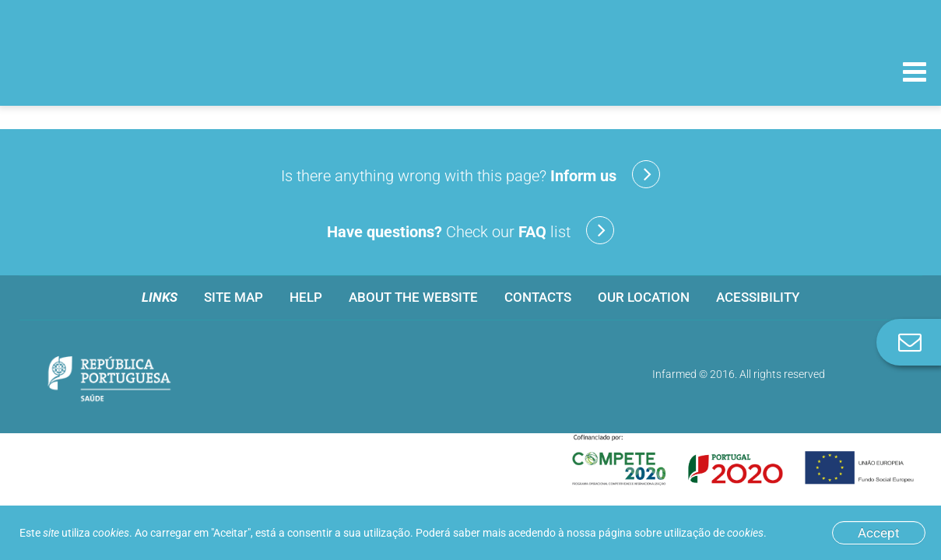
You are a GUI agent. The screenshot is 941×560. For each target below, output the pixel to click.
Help (306, 297)
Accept (879, 533)
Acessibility (758, 297)
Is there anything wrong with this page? (470, 174)
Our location (644, 297)
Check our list (470, 230)
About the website (413, 297)
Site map (233, 297)
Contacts (538, 297)
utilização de (714, 533)
